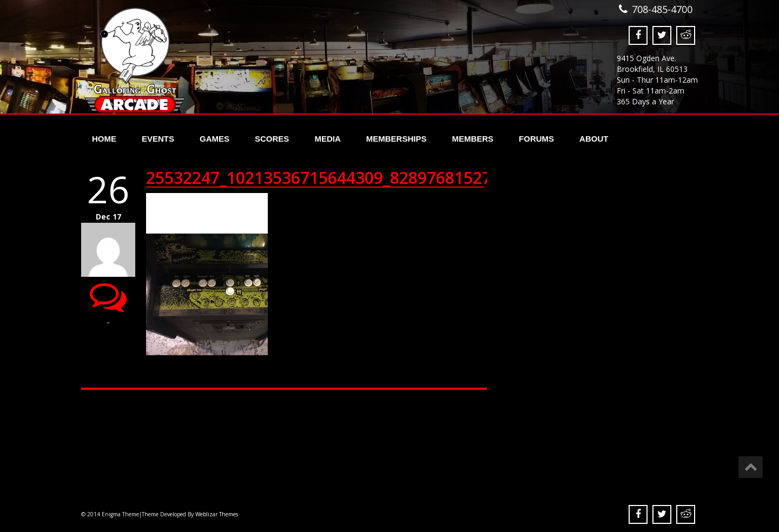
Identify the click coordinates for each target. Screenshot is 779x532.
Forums (536, 139)
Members (473, 139)
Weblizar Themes (217, 514)
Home (104, 139)
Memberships (397, 139)
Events (158, 139)
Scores (272, 139)
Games (214, 139)
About (594, 139)
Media (327, 139)
